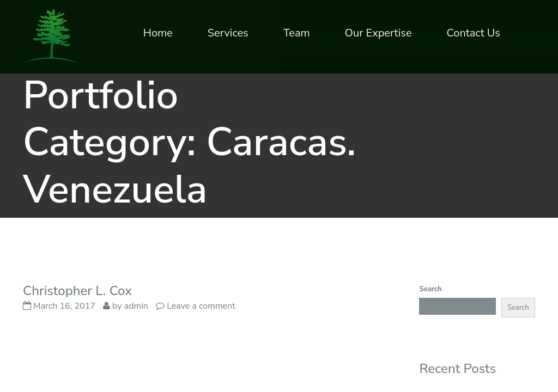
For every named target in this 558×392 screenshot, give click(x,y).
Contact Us (474, 33)
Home (158, 33)
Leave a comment (201, 306)
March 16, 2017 (59, 306)
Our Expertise (378, 33)
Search (430, 289)
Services (228, 33)
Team (297, 33)
